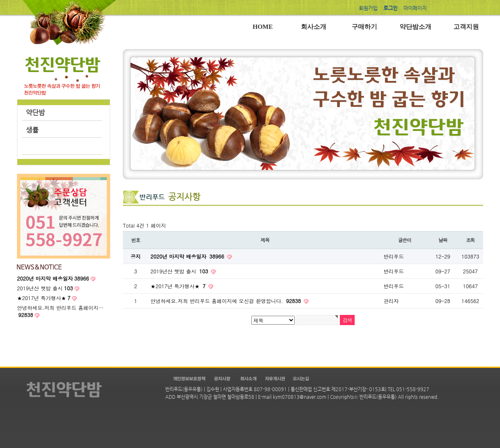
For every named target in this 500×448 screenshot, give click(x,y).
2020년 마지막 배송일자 (188, 256)
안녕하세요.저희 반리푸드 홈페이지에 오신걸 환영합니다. (226, 301)
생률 (32, 130)
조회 (471, 240)
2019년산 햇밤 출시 (45, 288)
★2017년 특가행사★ (44, 298)
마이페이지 (415, 8)
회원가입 (368, 8)
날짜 (443, 240)
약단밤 (35, 113)
